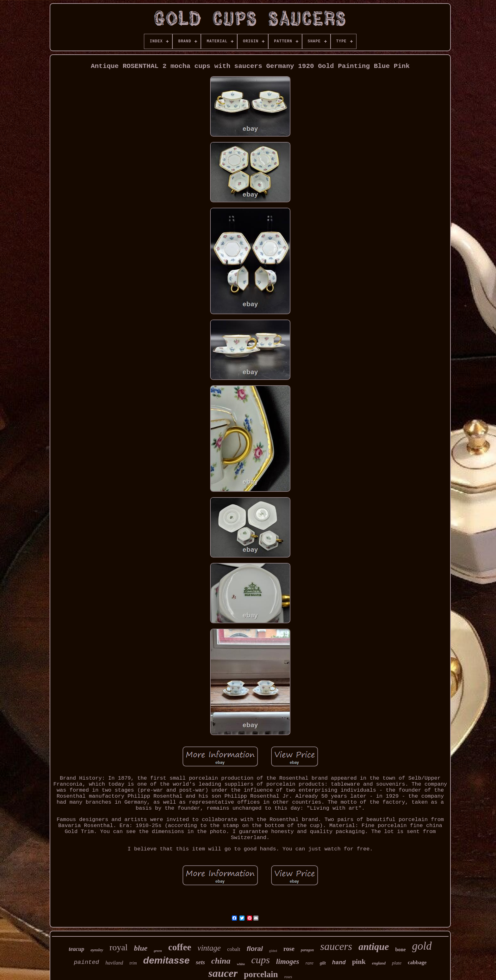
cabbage (417, 962)
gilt (323, 963)
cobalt (234, 949)
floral (254, 949)
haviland (114, 963)
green (158, 951)
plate (397, 963)
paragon (307, 950)
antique (374, 947)
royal (119, 947)
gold (422, 946)
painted (86, 962)
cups (260, 960)
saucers (336, 947)
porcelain (261, 974)
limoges (288, 962)
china (221, 961)
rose (289, 949)
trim (133, 963)
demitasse (167, 960)
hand (339, 963)
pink (359, 962)
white (241, 964)
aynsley (97, 950)
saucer (223, 973)
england (379, 963)
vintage (209, 948)
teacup (76, 949)
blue (141, 948)
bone (401, 950)
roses (288, 977)
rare (310, 963)
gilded (273, 951)
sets (200, 962)
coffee (180, 947)
